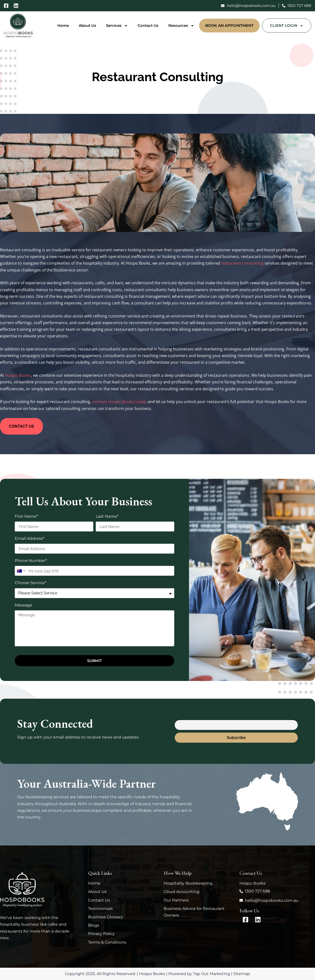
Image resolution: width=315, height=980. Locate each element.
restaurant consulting (242, 263)
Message (24, 605)
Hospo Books (18, 375)
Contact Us (148, 25)
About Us (87, 25)
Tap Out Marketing (212, 974)
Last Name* (107, 516)
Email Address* (30, 538)
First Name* (26, 516)
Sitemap (242, 974)
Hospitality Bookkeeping (188, 883)
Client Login (287, 26)
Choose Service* (31, 583)
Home (63, 25)
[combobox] (21, 571)
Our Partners (176, 900)
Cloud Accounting (181, 892)
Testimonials (100, 909)
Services (117, 26)
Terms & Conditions (107, 942)
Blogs (94, 925)
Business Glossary (106, 917)
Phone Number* (31, 561)
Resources (181, 26)
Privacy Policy (101, 934)
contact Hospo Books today (119, 402)
